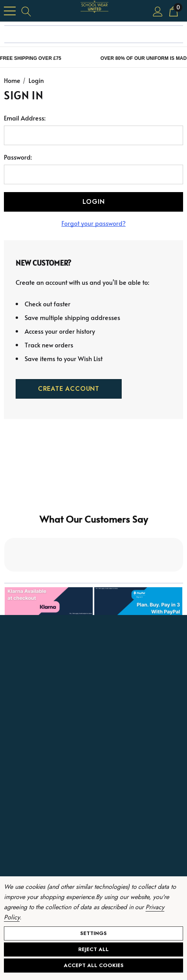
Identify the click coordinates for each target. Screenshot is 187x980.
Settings (93, 933)
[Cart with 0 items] (174, 11)
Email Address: (25, 118)
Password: (18, 157)
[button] (94, 535)
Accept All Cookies (94, 965)
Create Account (69, 389)
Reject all (93, 949)
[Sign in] (158, 11)
